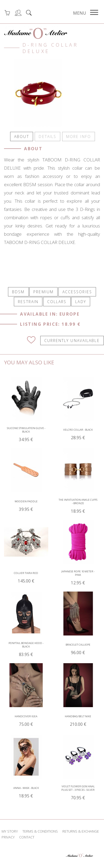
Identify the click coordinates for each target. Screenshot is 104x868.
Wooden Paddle (26, 509)
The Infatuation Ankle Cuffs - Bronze (78, 510)
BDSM (18, 295)
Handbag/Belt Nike (78, 724)
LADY (81, 305)
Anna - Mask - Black (26, 796)
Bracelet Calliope (78, 653)
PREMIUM (43, 295)
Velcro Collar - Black (78, 438)
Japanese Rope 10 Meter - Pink (78, 581)
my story (10, 835)
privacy (8, 841)
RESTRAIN (28, 305)
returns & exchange (81, 835)
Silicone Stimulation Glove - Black (26, 438)
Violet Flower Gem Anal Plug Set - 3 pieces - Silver (78, 796)
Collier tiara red (26, 581)
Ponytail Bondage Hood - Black (26, 653)
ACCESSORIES (77, 295)
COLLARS (57, 305)
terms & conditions (40, 835)
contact (27, 841)
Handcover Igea (26, 724)
